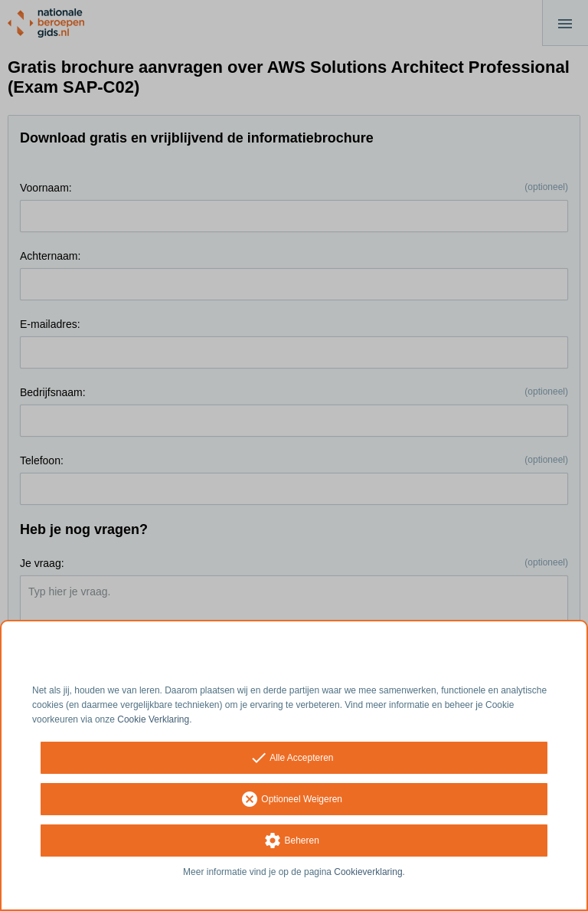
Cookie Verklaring (153, 719)
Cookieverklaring (368, 872)
